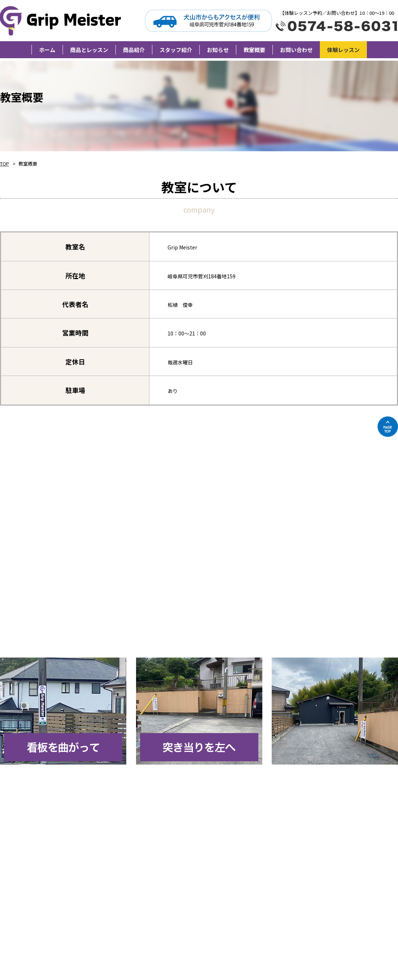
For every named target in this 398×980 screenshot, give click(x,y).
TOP (5, 164)
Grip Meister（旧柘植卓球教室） (62, 20)
